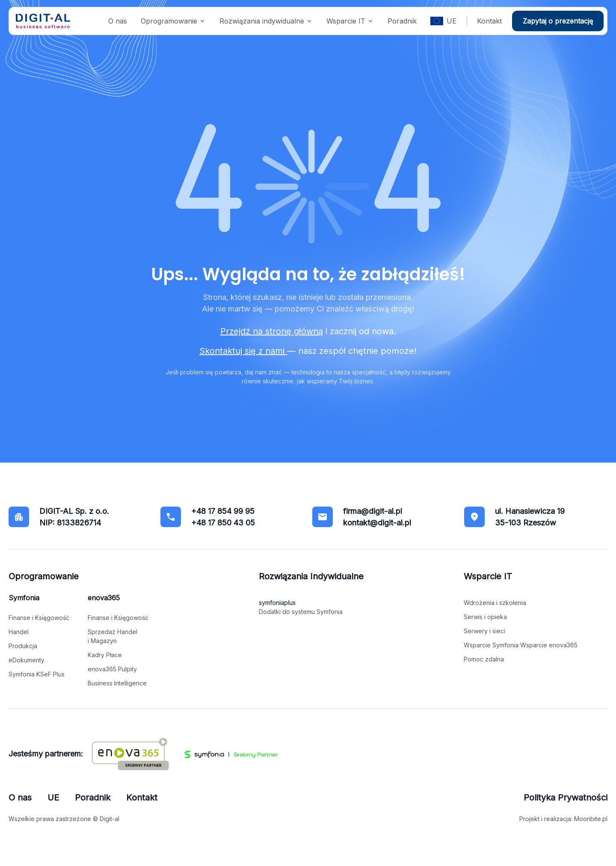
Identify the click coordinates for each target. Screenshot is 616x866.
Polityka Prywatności (566, 798)
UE (452, 21)
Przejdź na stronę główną (272, 331)
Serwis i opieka (485, 617)
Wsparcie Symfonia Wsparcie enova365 (521, 645)
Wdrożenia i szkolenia (495, 603)
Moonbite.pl (591, 819)
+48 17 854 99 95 (223, 511)
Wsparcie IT (346, 21)
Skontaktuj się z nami (243, 351)
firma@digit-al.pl (373, 511)
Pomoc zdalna (484, 659)
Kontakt (489, 21)
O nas (118, 21)
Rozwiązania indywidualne (262, 21)
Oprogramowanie (169, 21)
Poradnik (402, 21)
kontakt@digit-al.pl (377, 523)
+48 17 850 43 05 (223, 523)
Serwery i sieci (484, 631)
